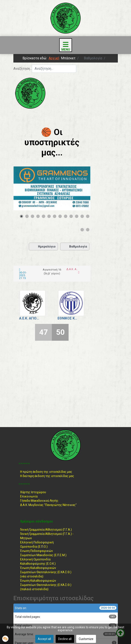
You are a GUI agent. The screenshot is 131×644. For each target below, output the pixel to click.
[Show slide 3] (32, 216)
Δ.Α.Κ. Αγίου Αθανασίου (72, 269)
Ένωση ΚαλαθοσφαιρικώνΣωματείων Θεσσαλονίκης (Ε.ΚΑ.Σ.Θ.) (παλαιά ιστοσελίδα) (46, 585)
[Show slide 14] (82, 230)
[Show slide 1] (21, 216)
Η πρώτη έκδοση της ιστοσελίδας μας (46, 472)
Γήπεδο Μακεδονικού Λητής (39, 501)
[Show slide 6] (49, 216)
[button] (5, 639)
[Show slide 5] (44, 216)
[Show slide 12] (82, 216)
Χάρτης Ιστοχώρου (33, 492)
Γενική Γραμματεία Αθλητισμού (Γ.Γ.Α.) (46, 530)
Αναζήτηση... (23, 69)
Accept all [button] (44, 639)
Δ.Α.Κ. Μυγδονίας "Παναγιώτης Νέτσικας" (48, 505)
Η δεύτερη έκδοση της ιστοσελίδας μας (47, 476)
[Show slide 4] (38, 216)
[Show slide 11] (77, 216)
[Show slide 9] (66, 216)
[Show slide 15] (88, 230)
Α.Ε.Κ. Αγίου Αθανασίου (30, 318)
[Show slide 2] (27, 216)
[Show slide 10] (71, 216)
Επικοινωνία (29, 496)
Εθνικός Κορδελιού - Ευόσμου (68, 318)
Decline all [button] (65, 639)
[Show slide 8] (60, 216)
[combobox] (54, 69)
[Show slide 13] (88, 216)
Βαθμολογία (75, 246)
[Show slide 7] (55, 216)
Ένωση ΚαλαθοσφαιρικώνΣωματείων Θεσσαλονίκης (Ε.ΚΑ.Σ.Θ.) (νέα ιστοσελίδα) (46, 572)
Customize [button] (86, 639)
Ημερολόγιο (43, 246)
